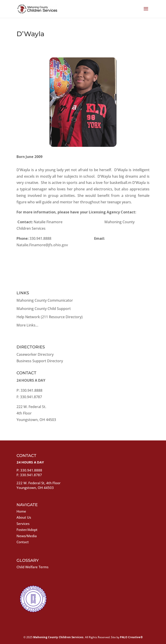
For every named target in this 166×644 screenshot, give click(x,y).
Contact (23, 542)
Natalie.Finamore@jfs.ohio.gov (42, 245)
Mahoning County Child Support (44, 309)
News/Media (27, 536)
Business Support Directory (40, 361)
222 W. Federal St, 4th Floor (38, 483)
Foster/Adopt (27, 530)
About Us (24, 517)
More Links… (27, 325)
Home (21, 511)
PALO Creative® (131, 637)
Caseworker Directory (35, 354)
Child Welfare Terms (32, 567)
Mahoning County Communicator (45, 300)
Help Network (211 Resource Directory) (50, 317)
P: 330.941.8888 (29, 390)
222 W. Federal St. (31, 407)
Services (23, 524)
